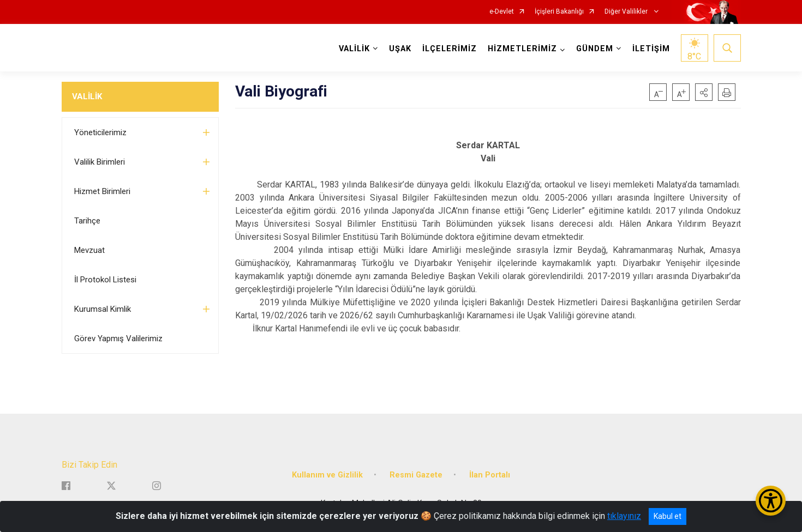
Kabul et (668, 516)
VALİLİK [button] (354, 49)
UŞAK (400, 49)
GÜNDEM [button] (595, 49)
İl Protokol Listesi (105, 280)
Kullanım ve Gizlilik (327, 475)
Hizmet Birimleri (102, 191)
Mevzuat (89, 250)
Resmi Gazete (416, 475)
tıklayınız (624, 516)
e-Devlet (502, 12)
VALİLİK (87, 96)
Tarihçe (87, 221)
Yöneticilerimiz (100, 132)
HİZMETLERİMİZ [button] (522, 49)
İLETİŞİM (651, 49)
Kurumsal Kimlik (103, 309)
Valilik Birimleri (100, 162)
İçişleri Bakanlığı (559, 12)
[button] (704, 92)
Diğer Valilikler (627, 12)
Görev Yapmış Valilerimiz (118, 338)
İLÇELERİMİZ (450, 49)
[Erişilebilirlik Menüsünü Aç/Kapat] (771, 501)
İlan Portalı (490, 475)
